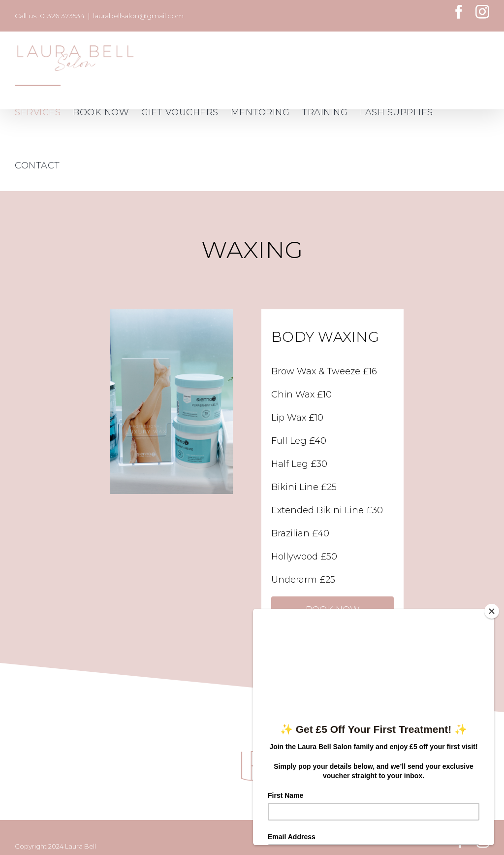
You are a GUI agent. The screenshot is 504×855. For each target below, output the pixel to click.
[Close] (492, 611)
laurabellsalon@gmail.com (138, 16)
